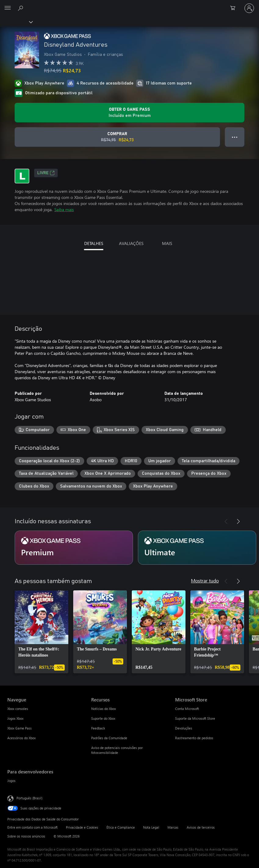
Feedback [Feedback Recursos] (98, 728)
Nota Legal (151, 827)
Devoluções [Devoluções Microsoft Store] (184, 728)
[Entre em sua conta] (249, 8)
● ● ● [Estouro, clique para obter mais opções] (235, 137)
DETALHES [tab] (94, 243)
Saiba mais (64, 209)
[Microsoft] (129, 5)
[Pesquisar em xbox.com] (21, 8)
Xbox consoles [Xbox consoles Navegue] (18, 709)
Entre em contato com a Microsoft (32, 827)
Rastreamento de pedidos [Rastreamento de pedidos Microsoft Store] (194, 738)
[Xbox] (16, 22)
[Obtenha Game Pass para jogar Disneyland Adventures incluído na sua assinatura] (129, 113)
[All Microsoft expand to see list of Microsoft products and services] (8, 8)
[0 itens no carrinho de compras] (235, 8)
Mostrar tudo (205, 580)
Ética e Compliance (121, 827)
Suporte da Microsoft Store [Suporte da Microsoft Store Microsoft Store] (195, 718)
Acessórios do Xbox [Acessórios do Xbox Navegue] (22, 738)
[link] (41, 632)
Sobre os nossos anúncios (26, 836)
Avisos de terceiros (201, 827)
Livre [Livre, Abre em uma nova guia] (46, 173)
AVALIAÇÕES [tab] (131, 243)
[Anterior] (226, 521)
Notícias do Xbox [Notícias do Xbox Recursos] (104, 709)
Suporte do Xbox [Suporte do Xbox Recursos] (103, 718)
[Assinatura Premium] (74, 548)
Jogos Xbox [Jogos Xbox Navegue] (15, 718)
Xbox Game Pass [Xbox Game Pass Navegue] (20, 728)
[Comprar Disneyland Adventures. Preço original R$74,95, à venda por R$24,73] (117, 137)
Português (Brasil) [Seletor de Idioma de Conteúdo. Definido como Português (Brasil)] (29, 798)
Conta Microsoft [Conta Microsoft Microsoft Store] (187, 709)
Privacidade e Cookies (82, 827)
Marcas (173, 827)
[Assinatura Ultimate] (197, 548)
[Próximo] (238, 521)
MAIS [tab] (167, 243)
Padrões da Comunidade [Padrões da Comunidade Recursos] (109, 738)
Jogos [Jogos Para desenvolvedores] (11, 781)
